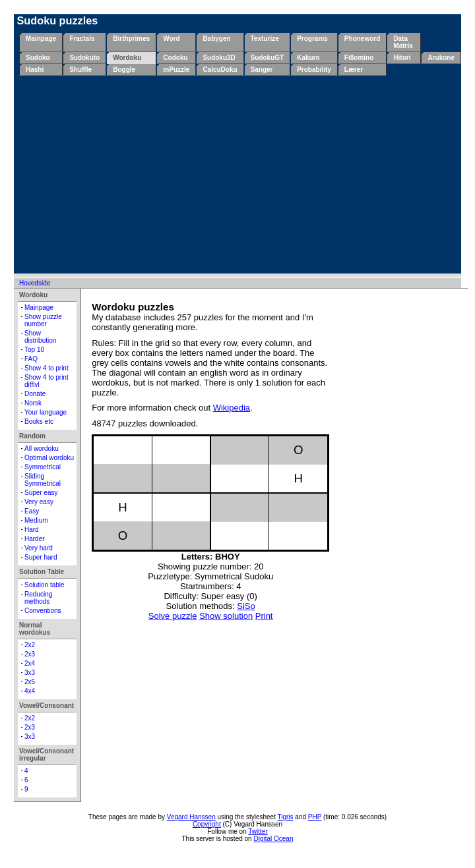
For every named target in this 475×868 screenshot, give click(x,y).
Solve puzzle (173, 616)
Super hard (41, 557)
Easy (32, 511)
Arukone (441, 58)
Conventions (43, 611)
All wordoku (42, 448)
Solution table (45, 585)
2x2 (30, 645)
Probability (314, 70)
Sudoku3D (219, 58)
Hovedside (35, 283)
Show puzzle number (43, 320)
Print (264, 616)
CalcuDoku (220, 70)
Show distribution (40, 337)
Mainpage (41, 39)
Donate (35, 394)
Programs (312, 39)
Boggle (124, 70)
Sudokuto (84, 58)
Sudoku (38, 58)
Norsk (33, 403)
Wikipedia (232, 408)
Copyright (207, 824)
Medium (36, 520)
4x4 (30, 691)
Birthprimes (131, 39)
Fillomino (359, 58)
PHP (315, 817)
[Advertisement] (240, 175)
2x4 (30, 663)
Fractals (82, 39)
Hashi (35, 70)
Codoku (175, 58)
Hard (32, 530)
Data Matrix (403, 42)
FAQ (31, 359)
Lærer (354, 70)
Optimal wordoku (49, 458)
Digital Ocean (273, 839)
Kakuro (308, 58)
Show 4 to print (47, 368)
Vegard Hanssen (191, 817)
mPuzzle (176, 70)
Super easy (41, 493)
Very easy (39, 502)
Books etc (39, 421)
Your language (46, 412)
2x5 (30, 682)
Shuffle (80, 70)
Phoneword (362, 39)
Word (171, 39)
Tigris (286, 817)
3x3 (30, 673)
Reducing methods (38, 598)
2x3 (30, 654)
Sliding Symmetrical (43, 480)
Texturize (265, 39)
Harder (35, 539)
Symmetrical (43, 467)
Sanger (262, 70)
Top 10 (34, 350)
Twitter (258, 831)
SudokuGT (268, 58)
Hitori (402, 58)
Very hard (39, 548)
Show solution (226, 616)
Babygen (216, 39)
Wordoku (127, 58)
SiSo (246, 606)
